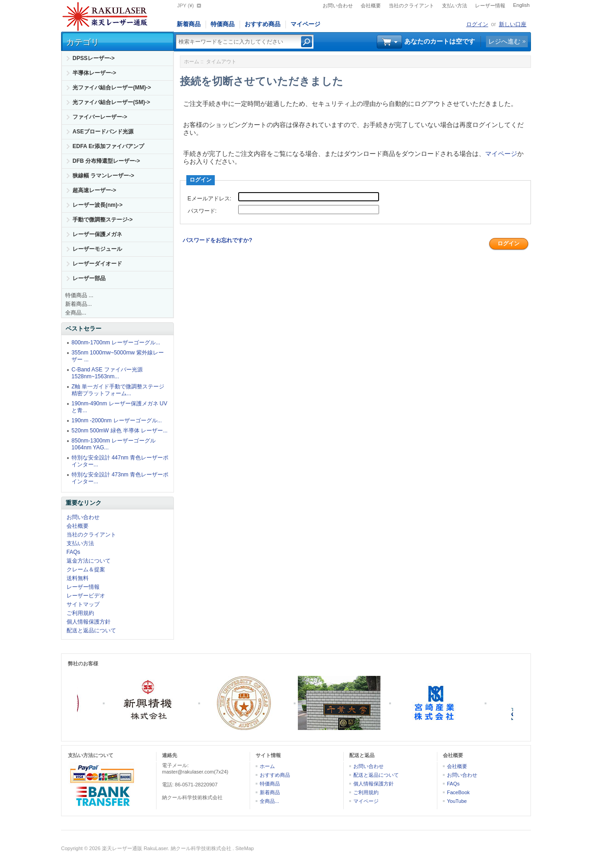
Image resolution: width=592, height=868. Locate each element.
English (521, 5)
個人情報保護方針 (89, 622)
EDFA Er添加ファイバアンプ (108, 146)
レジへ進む (504, 41)
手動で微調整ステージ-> (103, 220)
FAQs (73, 552)
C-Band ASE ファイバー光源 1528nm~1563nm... (107, 373)
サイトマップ (83, 604)
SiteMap (245, 848)
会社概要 (371, 6)
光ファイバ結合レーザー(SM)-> (111, 102)
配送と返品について (91, 630)
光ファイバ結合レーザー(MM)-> (112, 88)
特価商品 (223, 24)
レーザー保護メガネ (97, 234)
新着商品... (78, 304)
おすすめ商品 (262, 24)
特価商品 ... (79, 295)
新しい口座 (513, 24)
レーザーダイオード (97, 264)
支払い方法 (455, 6)
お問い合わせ (338, 6)
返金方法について (89, 561)
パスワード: (202, 211)
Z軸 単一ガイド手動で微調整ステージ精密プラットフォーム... (118, 390)
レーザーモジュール (97, 249)
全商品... (76, 313)
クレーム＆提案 (86, 569)
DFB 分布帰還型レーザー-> (106, 161)
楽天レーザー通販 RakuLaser (135, 848)
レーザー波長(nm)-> (98, 205)
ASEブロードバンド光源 (103, 132)
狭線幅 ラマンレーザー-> (103, 176)
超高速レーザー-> (94, 190)
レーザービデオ (86, 596)
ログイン (477, 24)
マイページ (305, 24)
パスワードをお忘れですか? (217, 240)
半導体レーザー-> (94, 73)
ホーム (192, 61)
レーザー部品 (89, 278)
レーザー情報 (490, 6)
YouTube (457, 801)
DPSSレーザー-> (94, 58)
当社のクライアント (411, 6)
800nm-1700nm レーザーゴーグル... (116, 343)
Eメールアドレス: (209, 199)
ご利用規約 (80, 613)
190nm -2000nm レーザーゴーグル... (117, 420)
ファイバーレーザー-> (100, 117)
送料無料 (78, 578)
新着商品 (189, 24)
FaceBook (458, 792)
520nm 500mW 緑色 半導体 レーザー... (120, 431)
